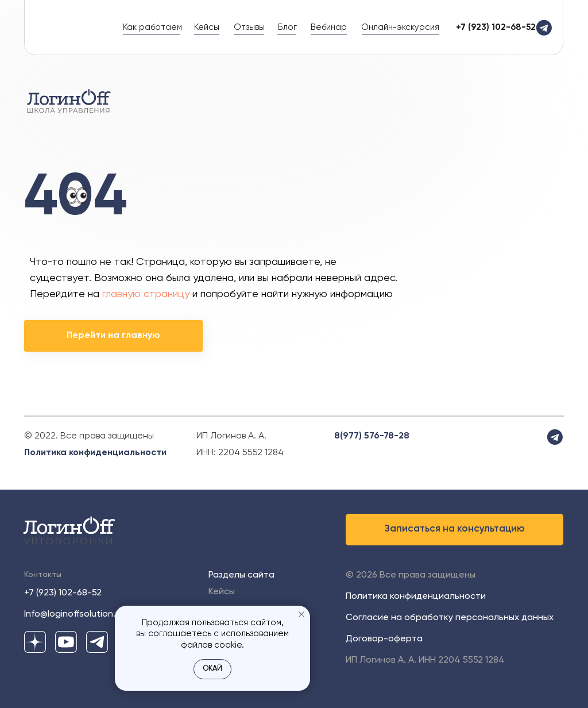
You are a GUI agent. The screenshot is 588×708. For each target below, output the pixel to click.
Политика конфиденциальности (95, 453)
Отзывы (249, 27)
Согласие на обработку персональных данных (450, 618)
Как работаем (152, 27)
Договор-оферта (384, 639)
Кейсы (207, 27)
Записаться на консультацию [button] (455, 529)
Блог (287, 27)
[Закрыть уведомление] (301, 614)
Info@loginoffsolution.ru (74, 614)
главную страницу (146, 294)
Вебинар (329, 27)
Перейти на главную (113, 336)
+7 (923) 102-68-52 (63, 593)
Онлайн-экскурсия (400, 27)
